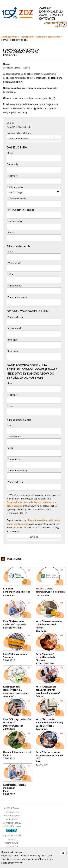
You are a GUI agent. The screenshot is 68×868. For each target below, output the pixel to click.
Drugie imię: (13, 164)
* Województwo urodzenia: (20, 210)
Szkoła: (10, 123)
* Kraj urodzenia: (15, 221)
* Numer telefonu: (15, 317)
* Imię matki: (13, 351)
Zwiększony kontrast (55, 23)
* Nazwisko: (12, 176)
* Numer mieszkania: (17, 297)
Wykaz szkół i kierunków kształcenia (40, 37)
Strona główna (9, 37)
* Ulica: (10, 274)
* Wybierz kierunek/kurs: (19, 133)
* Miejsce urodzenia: (17, 198)
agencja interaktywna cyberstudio (12, 843)
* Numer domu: (14, 286)
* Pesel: (10, 232)
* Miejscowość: (14, 263)
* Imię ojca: (12, 340)
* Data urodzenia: (15, 187)
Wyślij (34, 537)
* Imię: (10, 153)
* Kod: (10, 252)
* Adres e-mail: (14, 328)
